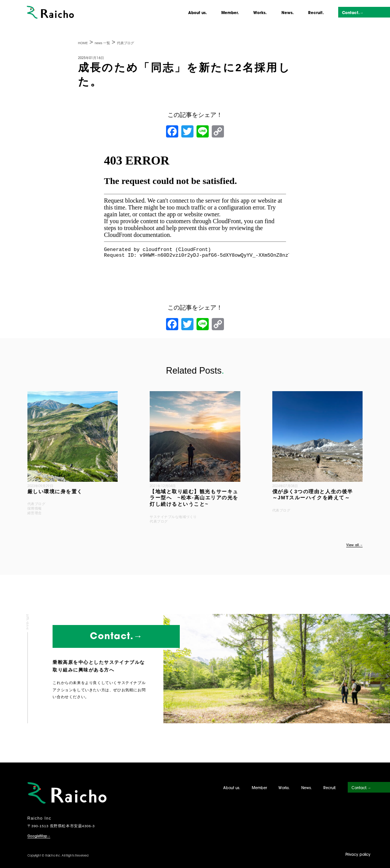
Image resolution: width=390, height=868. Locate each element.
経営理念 (35, 513)
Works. (260, 13)
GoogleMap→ (39, 836)
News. (288, 13)
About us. (197, 13)
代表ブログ (37, 504)
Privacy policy (358, 855)
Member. (230, 13)
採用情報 (35, 508)
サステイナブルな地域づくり (173, 517)
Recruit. (316, 13)
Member (259, 788)
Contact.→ (353, 13)
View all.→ (355, 545)
